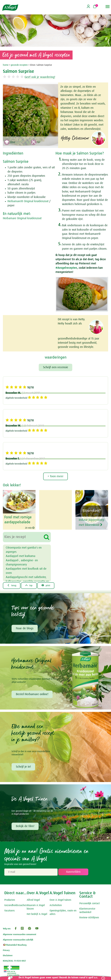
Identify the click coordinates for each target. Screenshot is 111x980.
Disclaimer (8, 956)
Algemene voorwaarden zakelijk (18, 940)
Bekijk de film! (25, 826)
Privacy (6, 950)
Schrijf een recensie (56, 367)
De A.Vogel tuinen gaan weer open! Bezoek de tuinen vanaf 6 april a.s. (58, 978)
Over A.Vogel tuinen (60, 900)
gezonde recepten (19, 65)
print (46, 585)
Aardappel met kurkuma (21, 556)
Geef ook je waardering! (41, 77)
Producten (10, 900)
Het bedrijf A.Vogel (37, 914)
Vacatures (10, 911)
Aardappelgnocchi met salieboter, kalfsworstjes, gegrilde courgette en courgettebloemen (27, 581)
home (6, 65)
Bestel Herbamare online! (32, 694)
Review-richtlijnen (89, 918)
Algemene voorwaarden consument (20, 935)
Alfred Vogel (33, 900)
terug (12, 585)
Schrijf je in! (23, 767)
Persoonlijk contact (90, 904)
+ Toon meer (55, 476)
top (29, 585)
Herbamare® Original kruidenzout (28, 201)
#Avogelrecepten (66, 268)
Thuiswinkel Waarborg (15, 945)
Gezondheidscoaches (16, 906)
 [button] (108, 7)
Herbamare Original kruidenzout (22, 218)
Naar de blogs (25, 628)
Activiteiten (56, 906)
